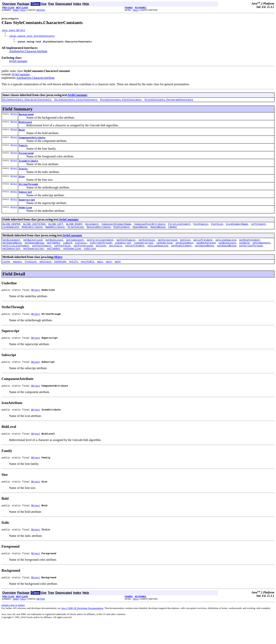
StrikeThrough (28, 193)
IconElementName (237, 235)
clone (6, 276)
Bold (22, 135)
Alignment (92, 235)
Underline (25, 218)
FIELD (23, 10)
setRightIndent (181, 259)
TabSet (173, 239)
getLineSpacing (226, 252)
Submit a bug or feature (13, 627)
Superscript (27, 210)
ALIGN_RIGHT (74, 235)
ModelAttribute (32, 239)
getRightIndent (249, 252)
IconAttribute (28, 168)
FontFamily (201, 235)
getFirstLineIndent (100, 252)
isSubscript (123, 256)
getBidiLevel (54, 252)
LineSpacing (11, 239)
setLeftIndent (135, 259)
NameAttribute (55, 239)
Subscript (25, 202)
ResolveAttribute (99, 239)
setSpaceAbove (204, 259)
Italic (23, 177)
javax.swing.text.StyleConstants (32, 38)
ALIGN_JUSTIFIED (34, 235)
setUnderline (72, 263)
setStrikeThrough (251, 259)
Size (22, 185)
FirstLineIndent (179, 235)
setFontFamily (42, 259)
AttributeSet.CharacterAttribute (28, 54)
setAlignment (184, 256)
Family (23, 152)
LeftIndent (258, 235)
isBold (68, 256)
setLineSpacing (158, 259)
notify (73, 276)
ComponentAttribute (32, 143)
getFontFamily (126, 252)
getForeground (167, 252)
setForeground (83, 259)
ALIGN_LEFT (56, 235)
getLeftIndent (203, 252)
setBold (244, 256)
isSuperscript (144, 256)
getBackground (33, 252)
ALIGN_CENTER (11, 235)
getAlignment (11, 252)
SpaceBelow (158, 239)
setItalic (116, 259)
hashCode (60, 276)
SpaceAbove (140, 239)
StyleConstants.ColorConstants (76, 103)
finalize (31, 276)
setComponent (261, 256)
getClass (45, 276)
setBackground (206, 256)
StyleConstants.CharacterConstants (27, 103)
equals (17, 276)
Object (14, 118)
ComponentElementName (116, 235)
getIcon (185, 252)
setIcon (101, 259)
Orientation (76, 239)
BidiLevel (25, 127)
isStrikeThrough (101, 256)
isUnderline (164, 256)
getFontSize (147, 252)
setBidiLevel (227, 256)
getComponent (75, 252)
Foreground (26, 160)
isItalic (81, 256)
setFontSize (62, 259)
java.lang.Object (13, 31)
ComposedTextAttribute (150, 235)
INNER (16, 10)
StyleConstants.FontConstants (121, 103)
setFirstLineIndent (16, 259)
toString (90, 263)
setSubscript (11, 263)
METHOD (41, 10)
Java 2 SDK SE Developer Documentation (82, 630)
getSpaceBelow (34, 256)
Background (26, 118)
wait (100, 276)
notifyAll (88, 276)
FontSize (217, 235)
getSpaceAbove (12, 256)
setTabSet (53, 263)
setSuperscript (33, 263)
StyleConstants (18, 64)
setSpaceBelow (226, 259)
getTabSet (53, 256)
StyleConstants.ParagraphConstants (169, 103)
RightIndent (122, 239)
